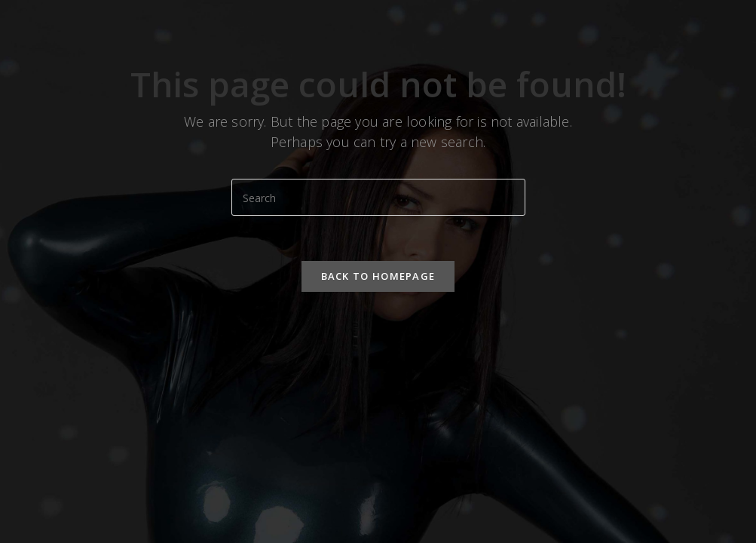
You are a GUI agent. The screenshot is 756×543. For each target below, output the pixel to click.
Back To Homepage (378, 276)
